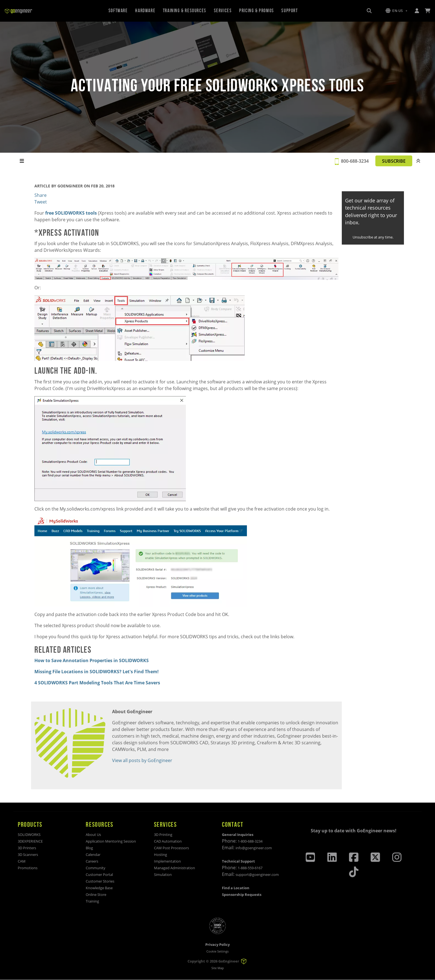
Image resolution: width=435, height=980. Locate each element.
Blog (89, 848)
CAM (22, 861)
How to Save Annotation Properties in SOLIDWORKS (92, 660)
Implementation (167, 861)
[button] (396, 11)
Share (41, 195)
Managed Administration (174, 868)
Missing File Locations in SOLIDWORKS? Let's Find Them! (97, 672)
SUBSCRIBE (391, 161)
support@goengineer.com (257, 875)
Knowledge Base (99, 888)
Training (92, 901)
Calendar (93, 855)
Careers (92, 861)
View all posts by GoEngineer (142, 760)
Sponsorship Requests (242, 894)
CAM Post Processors (171, 848)
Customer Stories (100, 881)
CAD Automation (168, 841)
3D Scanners (28, 855)
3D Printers (27, 848)
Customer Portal (99, 875)
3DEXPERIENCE (30, 841)
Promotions (28, 868)
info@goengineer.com (254, 848)
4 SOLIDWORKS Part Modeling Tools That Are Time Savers (97, 683)
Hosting (160, 855)
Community (96, 868)
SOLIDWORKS (29, 835)
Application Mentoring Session (111, 841)
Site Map (218, 968)
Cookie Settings (217, 951)
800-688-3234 (350, 161)
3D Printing (163, 835)
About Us (93, 835)
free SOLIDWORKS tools (71, 213)
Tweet (41, 202)
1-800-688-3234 (250, 841)
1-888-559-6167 (250, 868)
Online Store (96, 894)
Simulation (163, 875)
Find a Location (236, 888)
